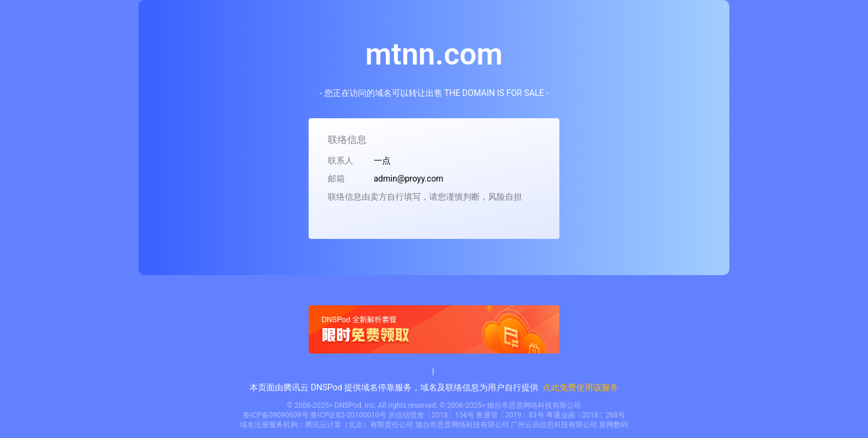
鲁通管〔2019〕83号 (510, 415)
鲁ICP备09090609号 (276, 415)
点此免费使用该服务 (580, 387)
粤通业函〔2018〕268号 (586, 415)
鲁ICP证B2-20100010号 (348, 415)
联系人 (341, 160)
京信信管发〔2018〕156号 (431, 415)
